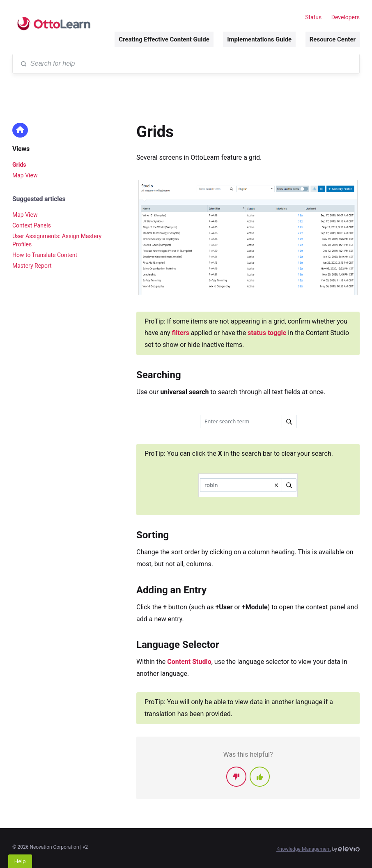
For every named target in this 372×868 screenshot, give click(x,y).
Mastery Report (32, 266)
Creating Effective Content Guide (164, 39)
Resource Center (333, 39)
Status (313, 17)
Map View (25, 175)
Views (21, 149)
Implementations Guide (259, 39)
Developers (346, 17)
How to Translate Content (45, 255)
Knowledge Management (304, 849)
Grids (19, 165)
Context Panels (32, 225)
